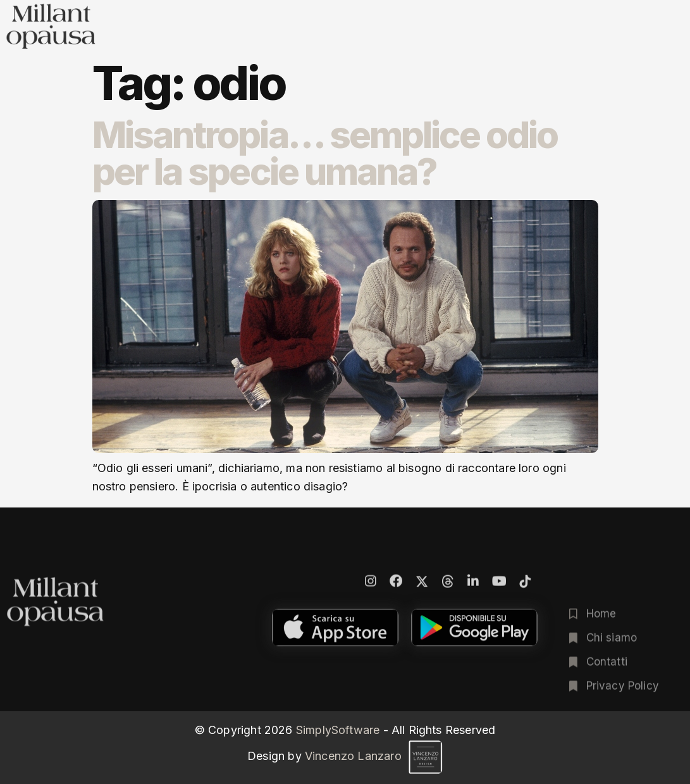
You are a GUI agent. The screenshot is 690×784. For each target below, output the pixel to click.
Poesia (408, 37)
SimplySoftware (338, 730)
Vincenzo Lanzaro (374, 756)
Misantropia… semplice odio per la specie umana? (325, 153)
